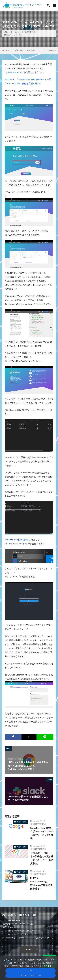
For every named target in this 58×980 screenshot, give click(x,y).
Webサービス (12, 35)
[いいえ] (54, 968)
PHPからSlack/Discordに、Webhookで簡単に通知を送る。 (41, 883)
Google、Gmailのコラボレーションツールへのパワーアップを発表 (42, 833)
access (29, 949)
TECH (21, 35)
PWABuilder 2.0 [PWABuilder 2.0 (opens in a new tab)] (15, 72)
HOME (8, 50)
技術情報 (19, 50)
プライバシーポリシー (31, 975)
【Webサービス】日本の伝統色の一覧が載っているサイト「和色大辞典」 (42, 858)
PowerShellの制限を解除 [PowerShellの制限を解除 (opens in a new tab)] (17, 540)
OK (31, 971)
